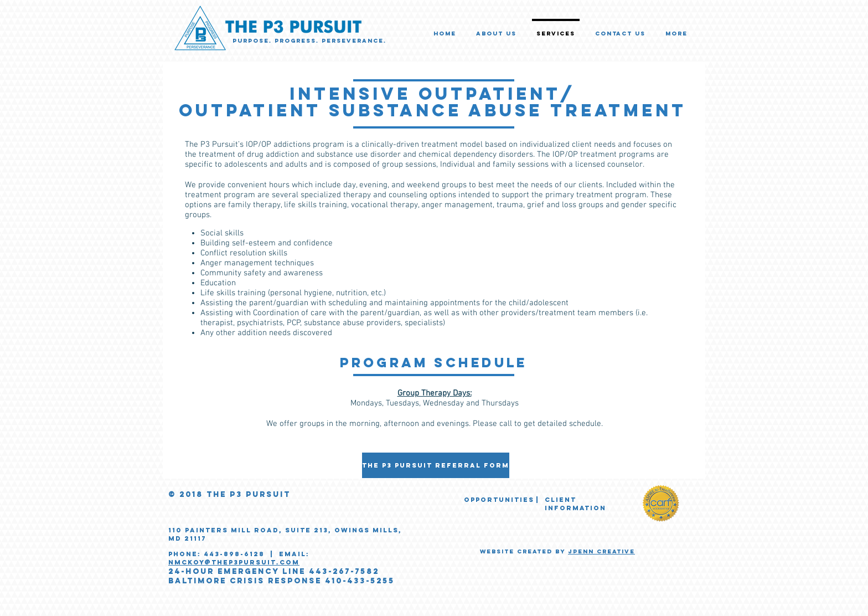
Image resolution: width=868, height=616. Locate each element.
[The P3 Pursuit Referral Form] (436, 465)
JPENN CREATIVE (601, 551)
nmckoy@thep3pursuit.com (234, 562)
